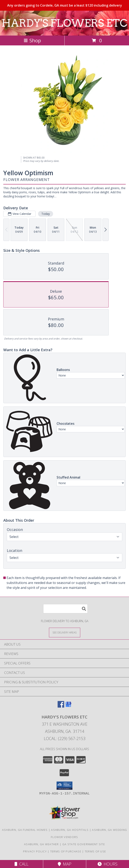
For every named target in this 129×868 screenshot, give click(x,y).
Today (46, 214)
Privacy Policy (35, 851)
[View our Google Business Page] (68, 706)
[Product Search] (65, 609)
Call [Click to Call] (21, 864)
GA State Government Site (84, 844)
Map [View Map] (65, 864)
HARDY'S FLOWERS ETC (64, 23)
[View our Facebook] (61, 706)
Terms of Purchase (66, 851)
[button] (64, 786)
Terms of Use (95, 851)
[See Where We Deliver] (65, 632)
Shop (32, 40)
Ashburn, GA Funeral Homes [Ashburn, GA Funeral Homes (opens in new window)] (25, 830)
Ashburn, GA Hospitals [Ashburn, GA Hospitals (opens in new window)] (70, 830)
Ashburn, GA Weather (41, 844)
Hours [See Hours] (107, 864)
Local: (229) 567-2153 (65, 738)
